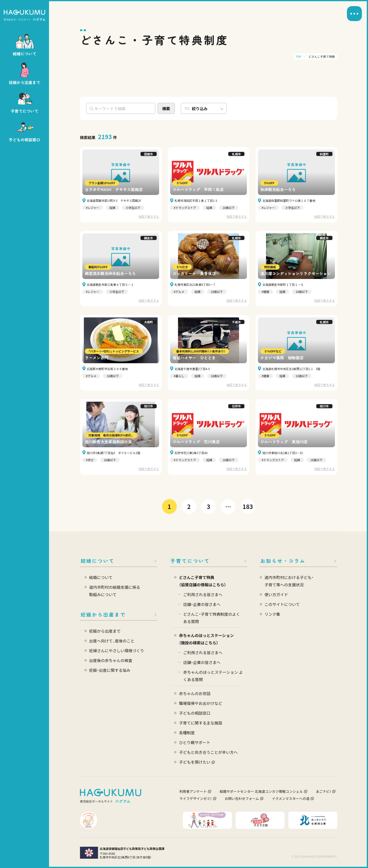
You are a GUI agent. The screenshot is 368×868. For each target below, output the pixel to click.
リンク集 (272, 614)
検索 (166, 108)
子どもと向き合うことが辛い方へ (208, 752)
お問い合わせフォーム (242, 798)
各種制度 (187, 733)
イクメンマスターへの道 (291, 798)
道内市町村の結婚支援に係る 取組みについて (115, 591)
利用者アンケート (193, 791)
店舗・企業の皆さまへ (202, 604)
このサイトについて (282, 604)
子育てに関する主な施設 (201, 723)
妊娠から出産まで (103, 614)
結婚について (98, 561)
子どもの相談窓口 (195, 713)
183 (248, 506)
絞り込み (200, 108)
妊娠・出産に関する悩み (110, 670)
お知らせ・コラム (283, 561)
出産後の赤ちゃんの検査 (111, 660)
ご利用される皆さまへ (203, 594)
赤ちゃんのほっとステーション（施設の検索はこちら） (206, 639)
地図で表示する (149, 216)
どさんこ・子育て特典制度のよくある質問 (212, 618)
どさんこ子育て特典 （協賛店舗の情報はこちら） (203, 581)
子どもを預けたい (195, 762)
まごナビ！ (323, 791)
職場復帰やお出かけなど (201, 703)
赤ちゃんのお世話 (195, 693)
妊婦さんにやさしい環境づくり (117, 651)
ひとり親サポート (195, 742)
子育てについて (190, 561)
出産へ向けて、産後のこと (112, 641)
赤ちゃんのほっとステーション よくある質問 (213, 676)
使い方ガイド (276, 594)
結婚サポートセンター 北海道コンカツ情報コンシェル (261, 791)
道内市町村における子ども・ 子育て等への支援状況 (289, 581)
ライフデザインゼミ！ (196, 798)
